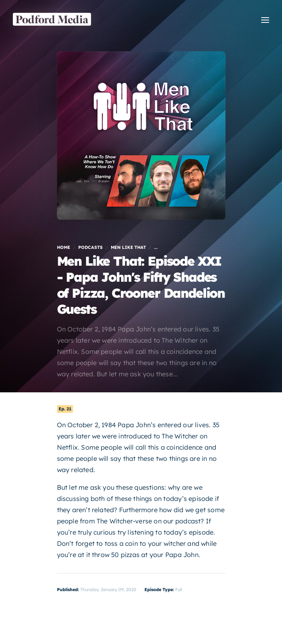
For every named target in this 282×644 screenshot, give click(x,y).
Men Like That (128, 247)
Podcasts (90, 247)
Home (64, 247)
